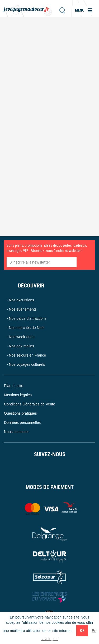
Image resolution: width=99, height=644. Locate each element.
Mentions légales (18, 395)
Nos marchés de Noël (27, 328)
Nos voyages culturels (27, 364)
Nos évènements (23, 309)
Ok (82, 631)
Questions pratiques (20, 413)
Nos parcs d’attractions (28, 318)
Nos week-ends (22, 337)
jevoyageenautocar (27, 9)
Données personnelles (22, 423)
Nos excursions (22, 300)
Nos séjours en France (28, 355)
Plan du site (14, 386)
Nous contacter (16, 432)
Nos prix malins (22, 346)
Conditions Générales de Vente (30, 404)
